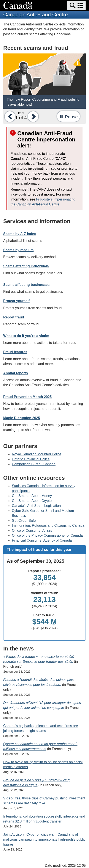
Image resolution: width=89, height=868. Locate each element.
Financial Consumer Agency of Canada (42, 540)
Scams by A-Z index (20, 234)
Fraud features (15, 352)
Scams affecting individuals (26, 266)
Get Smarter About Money (32, 496)
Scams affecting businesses (26, 285)
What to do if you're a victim (26, 336)
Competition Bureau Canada (34, 464)
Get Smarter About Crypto (32, 501)
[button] (76, 5)
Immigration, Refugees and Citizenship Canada (48, 526)
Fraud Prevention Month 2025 (27, 397)
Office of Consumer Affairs (32, 530)
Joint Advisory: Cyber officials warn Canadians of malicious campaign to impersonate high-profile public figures (44, 839)
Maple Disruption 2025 (22, 418)
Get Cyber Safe (24, 521)
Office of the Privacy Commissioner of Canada (47, 535)
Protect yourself (16, 301)
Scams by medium (18, 250)
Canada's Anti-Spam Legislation (36, 506)
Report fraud (14, 317)
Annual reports (16, 373)
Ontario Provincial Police (31, 459)
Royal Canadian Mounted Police (37, 454)
